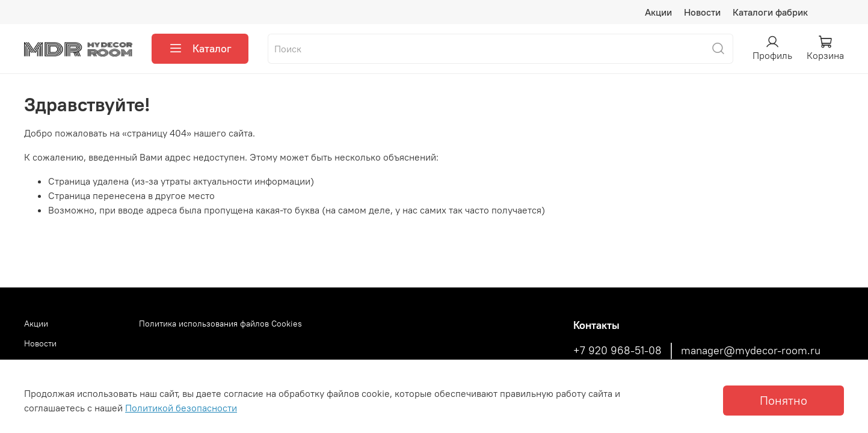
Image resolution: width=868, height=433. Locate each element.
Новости (702, 12)
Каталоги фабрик (770, 12)
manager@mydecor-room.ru (751, 351)
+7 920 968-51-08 (617, 351)
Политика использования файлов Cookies (220, 324)
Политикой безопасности (181, 408)
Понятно (783, 400)
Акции (658, 12)
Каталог (200, 49)
